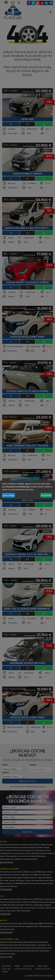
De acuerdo (46, 495)
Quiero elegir (9, 495)
